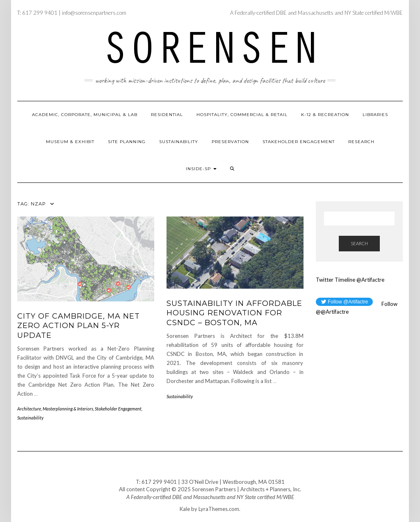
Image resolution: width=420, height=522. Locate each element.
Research (361, 142)
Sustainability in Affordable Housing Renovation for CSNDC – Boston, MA (234, 313)
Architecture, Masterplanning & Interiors (55, 409)
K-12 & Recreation (325, 115)
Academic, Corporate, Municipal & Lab (85, 115)
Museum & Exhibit (70, 142)
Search (359, 243)
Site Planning (127, 142)
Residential (167, 115)
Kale (185, 509)
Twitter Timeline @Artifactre (350, 280)
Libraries (375, 115)
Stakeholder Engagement (299, 142)
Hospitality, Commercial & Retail (242, 115)
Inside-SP (201, 169)
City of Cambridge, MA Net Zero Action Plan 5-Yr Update (79, 326)
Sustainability (179, 142)
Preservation (230, 142)
